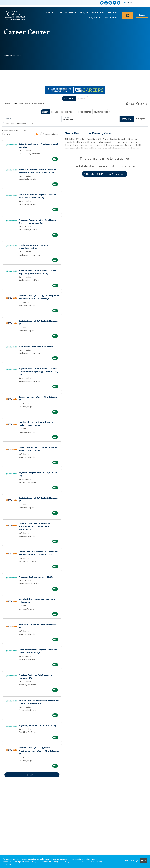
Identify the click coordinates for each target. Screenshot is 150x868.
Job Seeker (69, 98)
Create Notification (51, 134)
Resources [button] (37, 104)
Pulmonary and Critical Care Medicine (36, 346)
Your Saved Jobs (101, 112)
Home (6, 56)
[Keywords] (32, 119)
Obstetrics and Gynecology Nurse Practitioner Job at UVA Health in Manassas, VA (34, 526)
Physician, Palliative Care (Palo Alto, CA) (37, 725)
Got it (144, 861)
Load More (32, 775)
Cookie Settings (131, 861)
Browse (55, 112)
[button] (140, 119)
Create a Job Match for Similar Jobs (105, 174)
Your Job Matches (83, 112)
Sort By (7, 134)
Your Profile (25, 104)
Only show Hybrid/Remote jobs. (20, 124)
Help (130, 104)
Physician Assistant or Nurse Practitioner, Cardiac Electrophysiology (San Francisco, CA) (38, 371)
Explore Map (67, 112)
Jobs (15, 104)
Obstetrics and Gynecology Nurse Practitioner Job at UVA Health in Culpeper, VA (39, 751)
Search (45, 112)
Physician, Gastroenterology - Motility (37, 577)
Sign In (142, 104)
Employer (82, 98)
